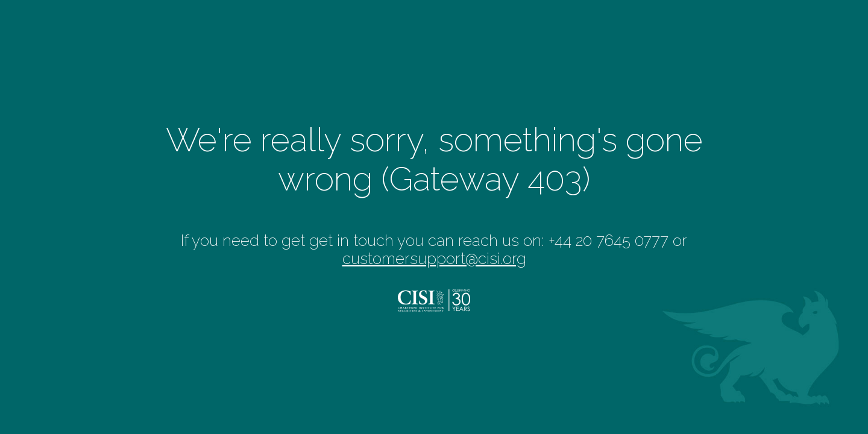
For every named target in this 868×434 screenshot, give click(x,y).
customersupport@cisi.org (434, 259)
